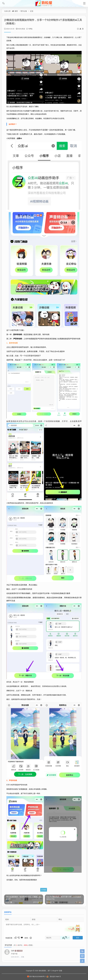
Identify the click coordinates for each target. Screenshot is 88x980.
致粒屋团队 (43, 971)
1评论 (30, 29)
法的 (13, 951)
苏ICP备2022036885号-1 (37, 976)
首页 (16, 11)
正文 (32, 11)
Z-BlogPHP (55, 971)
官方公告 (24, 11)
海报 (44, 890)
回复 (23, 957)
